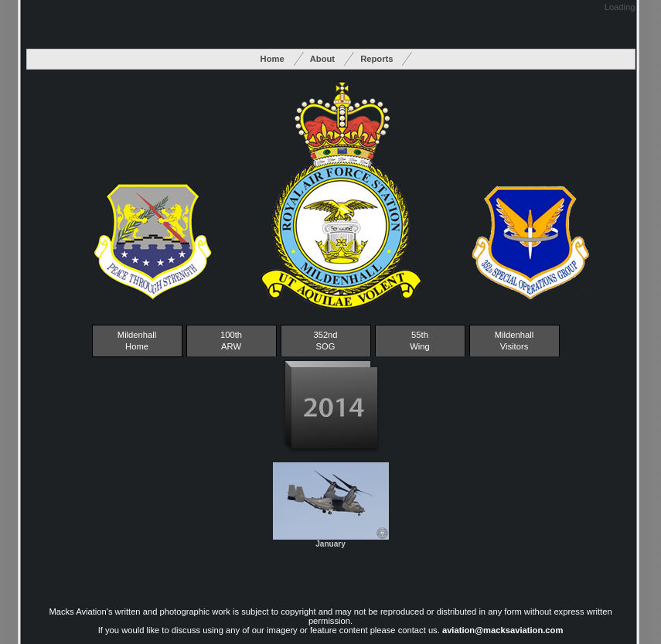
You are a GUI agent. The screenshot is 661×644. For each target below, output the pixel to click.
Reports (376, 59)
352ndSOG (325, 341)
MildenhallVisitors (514, 341)
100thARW (231, 341)
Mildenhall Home (137, 341)
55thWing (420, 341)
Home (273, 59)
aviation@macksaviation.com (503, 630)
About (322, 59)
